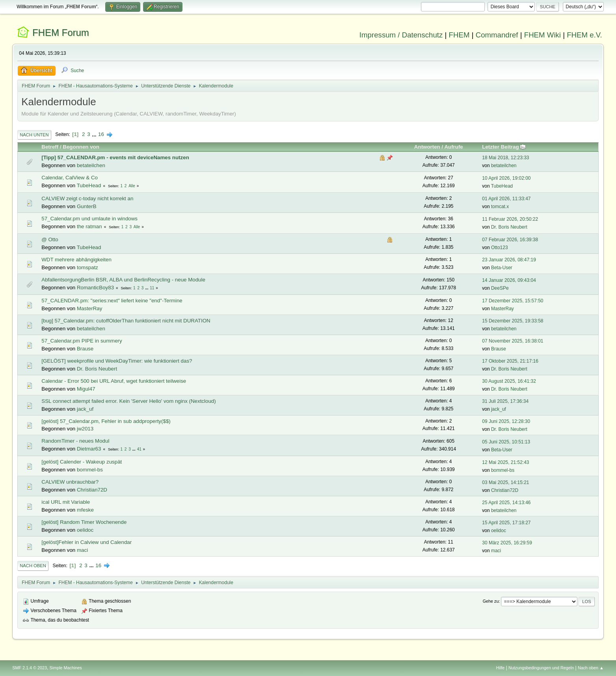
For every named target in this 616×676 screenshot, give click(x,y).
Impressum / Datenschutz (401, 35)
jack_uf (85, 409)
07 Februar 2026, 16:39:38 (510, 240)
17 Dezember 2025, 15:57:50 (513, 301)
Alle (132, 186)
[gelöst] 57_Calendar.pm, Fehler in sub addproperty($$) (106, 421)
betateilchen (91, 165)
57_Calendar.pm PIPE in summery (82, 341)
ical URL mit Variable (66, 502)
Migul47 (86, 389)
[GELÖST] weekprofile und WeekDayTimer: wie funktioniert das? (117, 361)
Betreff (50, 147)
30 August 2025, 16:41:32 (509, 381)
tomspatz (87, 267)
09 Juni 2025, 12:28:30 (506, 421)
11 (152, 288)
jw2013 (85, 429)
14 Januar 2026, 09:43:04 (509, 280)
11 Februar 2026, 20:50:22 (510, 219)
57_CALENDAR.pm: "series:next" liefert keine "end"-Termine (112, 301)
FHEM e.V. (584, 35)
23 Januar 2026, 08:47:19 (509, 260)
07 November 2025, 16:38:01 (513, 341)
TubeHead (89, 185)
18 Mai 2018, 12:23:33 (505, 158)
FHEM (459, 35)
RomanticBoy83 (95, 288)
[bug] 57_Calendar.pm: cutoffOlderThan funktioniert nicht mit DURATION (126, 321)
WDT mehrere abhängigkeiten (76, 260)
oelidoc (85, 530)
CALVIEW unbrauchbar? (70, 482)
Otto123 (500, 248)
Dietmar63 (89, 449)
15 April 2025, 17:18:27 (506, 523)
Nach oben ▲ (591, 668)
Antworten (427, 147)
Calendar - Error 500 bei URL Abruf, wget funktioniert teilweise (114, 381)
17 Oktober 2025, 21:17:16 (510, 361)
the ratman (89, 226)
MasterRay (89, 308)
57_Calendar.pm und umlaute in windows (89, 219)
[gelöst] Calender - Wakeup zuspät (82, 462)
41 (139, 449)
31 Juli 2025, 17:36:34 (505, 401)
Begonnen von (81, 147)
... (95, 134)
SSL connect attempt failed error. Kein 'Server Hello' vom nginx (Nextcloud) (128, 401)
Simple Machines (66, 668)
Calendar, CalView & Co (70, 178)
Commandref (497, 35)
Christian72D (92, 490)
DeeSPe (500, 288)
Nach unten (34, 135)
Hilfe (501, 668)
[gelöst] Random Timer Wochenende (84, 522)
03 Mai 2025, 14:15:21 (505, 482)
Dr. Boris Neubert (509, 227)
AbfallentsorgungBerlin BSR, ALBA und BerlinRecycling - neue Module (123, 280)
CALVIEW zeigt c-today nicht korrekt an (87, 198)
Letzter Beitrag (504, 147)
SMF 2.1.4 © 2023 (30, 668)
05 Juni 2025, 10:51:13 (506, 442)
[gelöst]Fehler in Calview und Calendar (87, 542)
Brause (85, 349)
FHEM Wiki (542, 35)
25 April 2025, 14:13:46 (506, 503)
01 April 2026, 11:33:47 (506, 199)
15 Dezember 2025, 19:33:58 (513, 321)
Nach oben (33, 566)
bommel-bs (90, 470)
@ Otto (50, 239)
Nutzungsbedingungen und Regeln (541, 668)
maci (82, 550)
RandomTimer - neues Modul (75, 441)
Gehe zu (491, 601)
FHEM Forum (61, 33)
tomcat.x (500, 207)
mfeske (85, 510)
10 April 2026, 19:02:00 (506, 178)
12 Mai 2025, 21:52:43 (505, 462)
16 (101, 134)
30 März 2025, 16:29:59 (507, 543)
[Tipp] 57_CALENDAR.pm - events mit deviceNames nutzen (115, 157)
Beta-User (502, 268)
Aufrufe (453, 147)
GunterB (87, 206)
